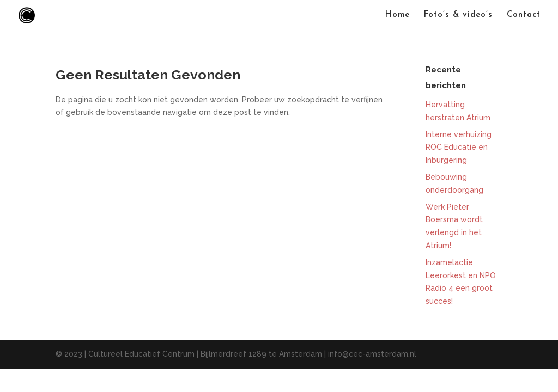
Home (398, 15)
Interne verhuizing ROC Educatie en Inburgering (459, 148)
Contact (524, 15)
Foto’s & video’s (458, 15)
